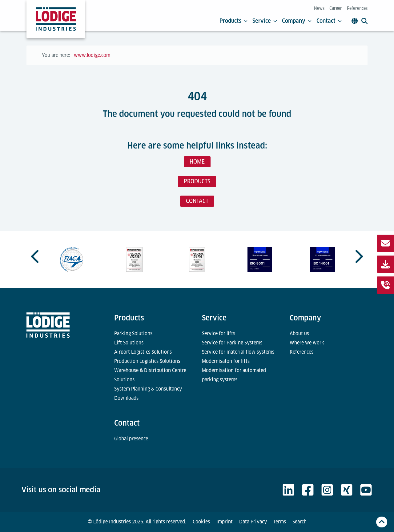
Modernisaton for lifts (226, 361)
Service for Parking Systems (232, 343)
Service (265, 21)
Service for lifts (219, 333)
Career (336, 8)
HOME (197, 162)
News (319, 8)
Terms (280, 522)
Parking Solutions (133, 333)
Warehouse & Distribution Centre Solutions (150, 375)
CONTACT (197, 201)
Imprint (225, 522)
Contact (329, 21)
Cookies (201, 522)
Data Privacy (253, 522)
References (357, 8)
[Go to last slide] (36, 256)
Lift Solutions (129, 343)
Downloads (126, 398)
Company (297, 21)
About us (299, 333)
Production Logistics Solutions (147, 361)
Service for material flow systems (238, 352)
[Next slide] (358, 256)
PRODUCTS (197, 181)
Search (300, 522)
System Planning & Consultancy (148, 389)
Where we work (307, 343)
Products (233, 21)
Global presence (131, 439)
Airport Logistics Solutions (143, 352)
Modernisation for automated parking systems (234, 375)
